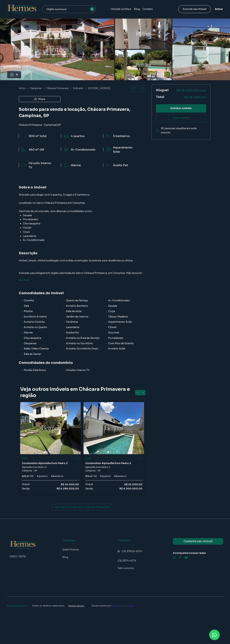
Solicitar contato (181, 108)
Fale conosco (126, 568)
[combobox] (69, 9)
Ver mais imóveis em (82, 507)
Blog (137, 9)
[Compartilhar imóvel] (142, 88)
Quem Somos (71, 550)
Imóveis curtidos (121, 9)
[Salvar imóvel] (134, 88)
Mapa (39, 99)
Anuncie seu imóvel (195, 9)
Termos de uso (76, 606)
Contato (148, 9)
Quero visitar (181, 118)
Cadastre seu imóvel (198, 541)
